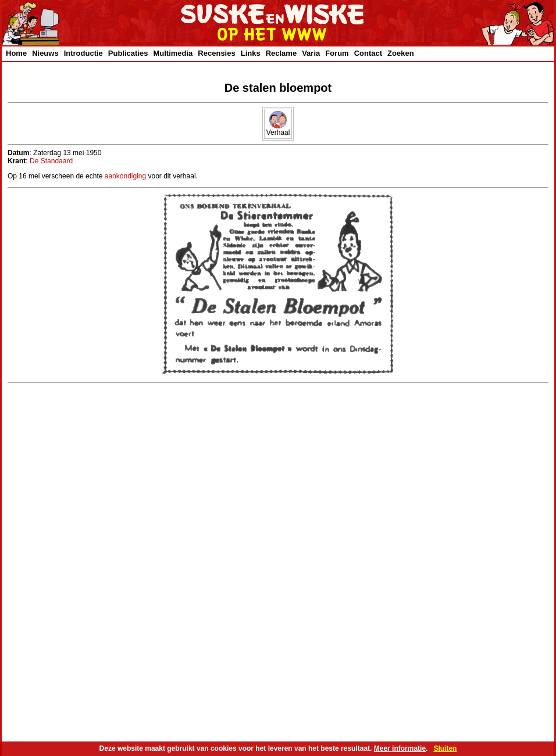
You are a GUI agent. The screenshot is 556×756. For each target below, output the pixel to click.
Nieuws (45, 53)
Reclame (281, 53)
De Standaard (51, 161)
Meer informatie (400, 748)
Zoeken (401, 53)
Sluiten (445, 748)
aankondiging (125, 176)
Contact (368, 53)
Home (16, 53)
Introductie (83, 53)
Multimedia (173, 53)
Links (251, 53)
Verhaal (278, 129)
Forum (337, 53)
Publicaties (128, 53)
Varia (311, 53)
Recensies (216, 53)
